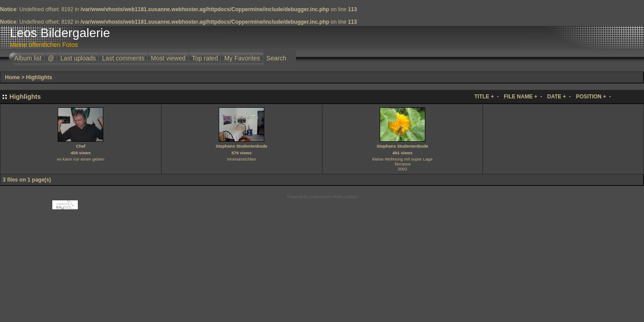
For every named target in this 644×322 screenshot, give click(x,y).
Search (276, 58)
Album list (28, 58)
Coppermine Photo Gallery (333, 197)
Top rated (205, 58)
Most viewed (168, 58)
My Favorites (242, 58)
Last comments (123, 58)
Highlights (39, 77)
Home (12, 77)
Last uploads (78, 58)
